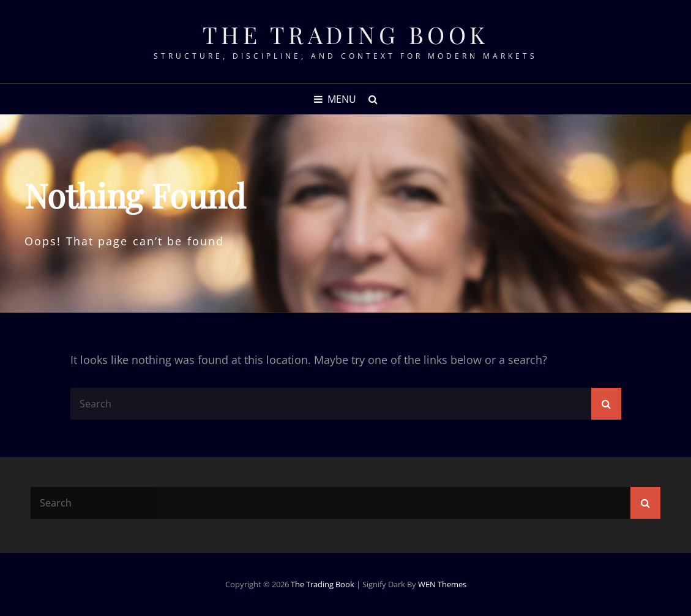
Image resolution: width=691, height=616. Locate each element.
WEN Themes (442, 584)
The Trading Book (346, 35)
